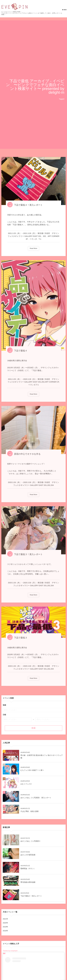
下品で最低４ (21, 352)
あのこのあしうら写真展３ (30, 841)
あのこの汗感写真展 (28, 855)
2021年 (5, 919)
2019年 (5, 927)
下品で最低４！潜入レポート (28, 205)
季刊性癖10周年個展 (28, 882)
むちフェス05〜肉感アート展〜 (32, 770)
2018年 (5, 931)
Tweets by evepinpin (10, 951)
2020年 (5, 923)
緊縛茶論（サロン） (28, 869)
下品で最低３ (21, 639)
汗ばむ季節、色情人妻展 (30, 811)
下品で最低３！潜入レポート (28, 556)
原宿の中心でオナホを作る (27, 455)
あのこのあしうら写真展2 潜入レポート (36, 798)
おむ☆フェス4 (26, 784)
